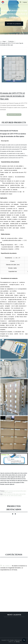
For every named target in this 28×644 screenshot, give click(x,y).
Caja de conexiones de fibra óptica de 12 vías (12, 473)
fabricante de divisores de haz (18, 479)
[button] (17, 2)
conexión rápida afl (9, 484)
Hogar (4, 41)
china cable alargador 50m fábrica (13, 477)
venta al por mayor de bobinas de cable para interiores (14, 481)
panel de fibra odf (5, 483)
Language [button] (25, 2)
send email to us (14, 115)
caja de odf (12, 483)
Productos (11, 41)
